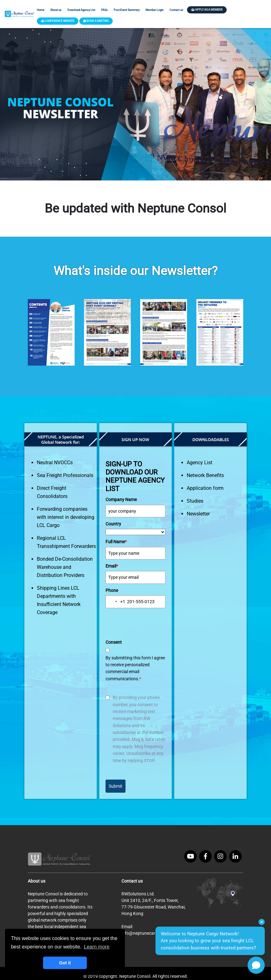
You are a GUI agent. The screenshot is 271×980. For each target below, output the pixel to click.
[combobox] (116, 602)
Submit (116, 786)
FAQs (104, 10)
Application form (205, 488)
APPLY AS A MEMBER (207, 10)
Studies (195, 501)
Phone (112, 590)
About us (56, 10)
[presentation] (153, 623)
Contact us (176, 10)
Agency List (200, 463)
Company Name (121, 500)
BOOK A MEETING (96, 21)
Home (41, 10)
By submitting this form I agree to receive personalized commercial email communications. (135, 668)
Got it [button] (65, 963)
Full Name (116, 542)
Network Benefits (205, 475)
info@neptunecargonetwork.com (154, 933)
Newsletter (198, 514)
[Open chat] (256, 965)
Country (113, 524)
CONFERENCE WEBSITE (58, 21)
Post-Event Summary (127, 10)
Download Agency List (81, 10)
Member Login (155, 10)
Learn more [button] (97, 947)
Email (112, 566)
